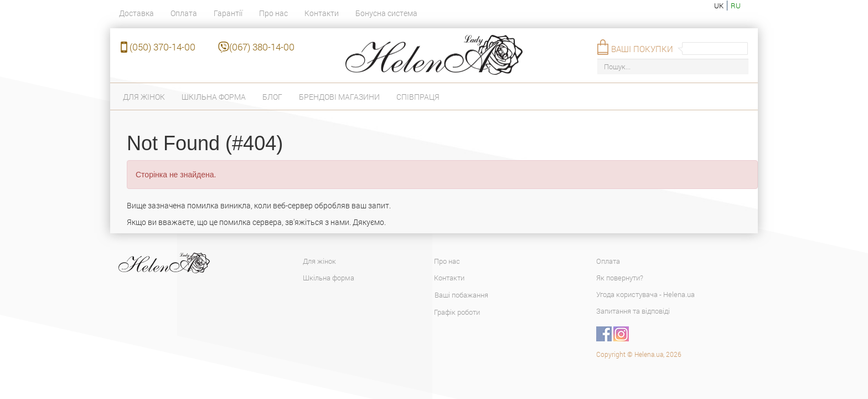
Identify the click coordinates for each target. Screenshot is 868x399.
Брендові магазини (339, 97)
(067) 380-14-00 (262, 47)
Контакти (322, 13)
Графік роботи (457, 312)
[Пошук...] (673, 67)
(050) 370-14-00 (162, 47)
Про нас (273, 13)
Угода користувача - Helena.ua (645, 294)
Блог (272, 97)
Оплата (184, 13)
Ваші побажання (461, 295)
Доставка (136, 13)
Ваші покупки (642, 49)
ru (736, 6)
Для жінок (144, 97)
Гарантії (228, 13)
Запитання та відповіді (633, 311)
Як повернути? (620, 278)
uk (719, 6)
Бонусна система (386, 13)
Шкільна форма (214, 97)
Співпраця (418, 97)
